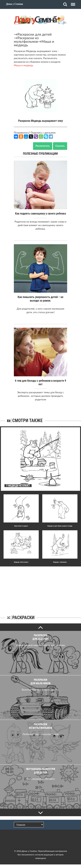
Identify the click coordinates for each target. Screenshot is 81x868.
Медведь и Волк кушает (21, 562)
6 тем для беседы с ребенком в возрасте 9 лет (40, 382)
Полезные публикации (40, 154)
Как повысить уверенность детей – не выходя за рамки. (40, 299)
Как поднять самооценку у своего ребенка (40, 214)
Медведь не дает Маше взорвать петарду (60, 526)
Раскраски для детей (35, 34)
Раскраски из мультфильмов (26, 40)
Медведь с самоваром (60, 562)
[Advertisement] (40, 589)
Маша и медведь (24, 65)
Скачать (60, 146)
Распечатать (43, 146)
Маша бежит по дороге (21, 526)
